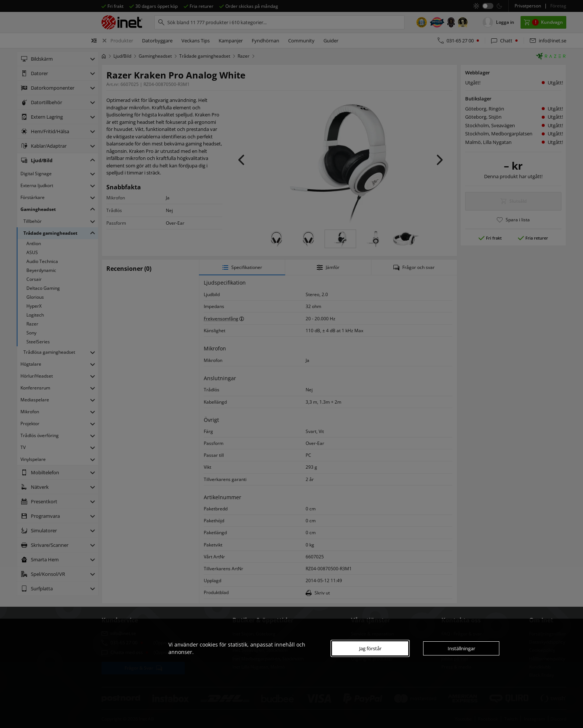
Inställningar (461, 648)
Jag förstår (370, 648)
